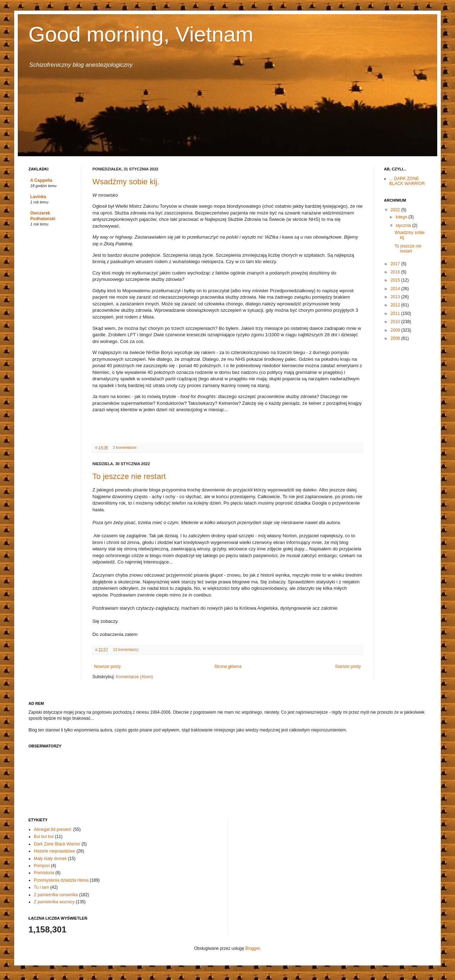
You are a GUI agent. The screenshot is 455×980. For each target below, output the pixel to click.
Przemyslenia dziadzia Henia (61, 880)
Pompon (42, 866)
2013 (396, 297)
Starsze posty (348, 666)
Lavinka (38, 197)
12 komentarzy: (127, 649)
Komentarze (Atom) (134, 677)
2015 (396, 280)
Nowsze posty (108, 666)
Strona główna (228, 666)
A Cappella (41, 180)
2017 (396, 264)
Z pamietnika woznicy (54, 902)
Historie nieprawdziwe (55, 851)
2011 (396, 314)
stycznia (404, 225)
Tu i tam (41, 887)
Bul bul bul (44, 837)
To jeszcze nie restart (129, 476)
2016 (396, 272)
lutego (402, 217)
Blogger (253, 948)
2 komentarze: (126, 447)
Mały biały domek (50, 859)
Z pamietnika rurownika (56, 895)
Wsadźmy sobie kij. (126, 182)
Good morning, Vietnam (141, 34)
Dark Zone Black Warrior (57, 844)
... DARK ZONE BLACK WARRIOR (407, 181)
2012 (396, 305)
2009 (396, 330)
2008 (396, 338)
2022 (396, 210)
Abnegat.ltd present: (53, 829)
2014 (396, 289)
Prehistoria (44, 873)
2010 (396, 322)
